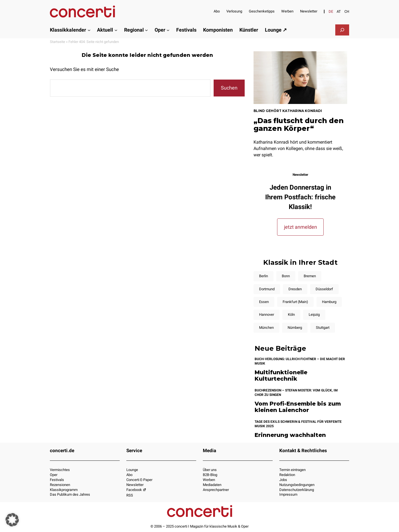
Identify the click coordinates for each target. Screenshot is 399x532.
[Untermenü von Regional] (146, 30)
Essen (264, 302)
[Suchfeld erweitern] (342, 30)
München (266, 328)
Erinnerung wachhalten (290, 435)
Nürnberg (295, 328)
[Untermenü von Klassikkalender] (89, 30)
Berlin (264, 276)
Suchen (229, 88)
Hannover (267, 315)
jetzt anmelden (300, 227)
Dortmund (267, 289)
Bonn (286, 276)
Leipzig (314, 315)
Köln (291, 315)
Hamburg (329, 302)
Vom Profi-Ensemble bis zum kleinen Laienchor (298, 407)
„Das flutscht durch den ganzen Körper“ (299, 124)
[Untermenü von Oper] (168, 30)
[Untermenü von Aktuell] (116, 30)
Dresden (295, 289)
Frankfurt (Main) (295, 302)
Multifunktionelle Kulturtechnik (281, 376)
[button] (12, 520)
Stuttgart (323, 328)
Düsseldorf (324, 289)
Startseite (57, 42)
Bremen (310, 276)
